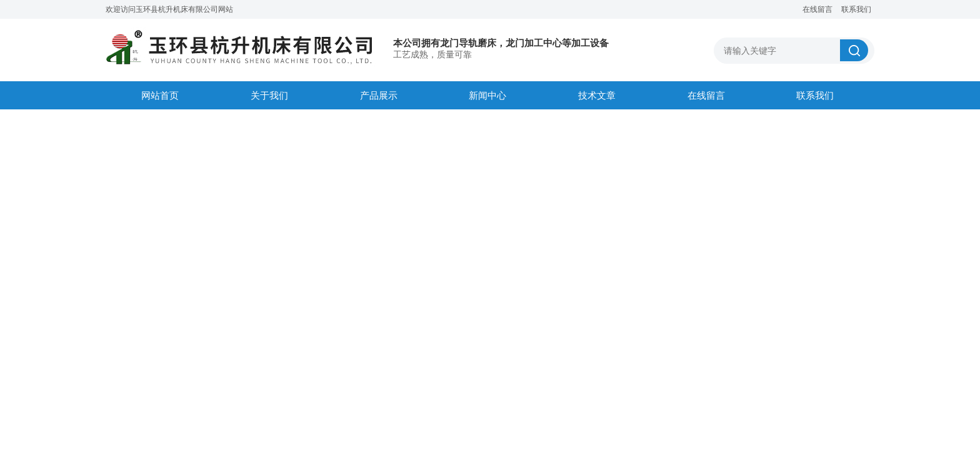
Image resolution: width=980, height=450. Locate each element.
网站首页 (160, 95)
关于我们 (269, 95)
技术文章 (597, 95)
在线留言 (817, 9)
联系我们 (856, 9)
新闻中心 (487, 95)
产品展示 (379, 95)
